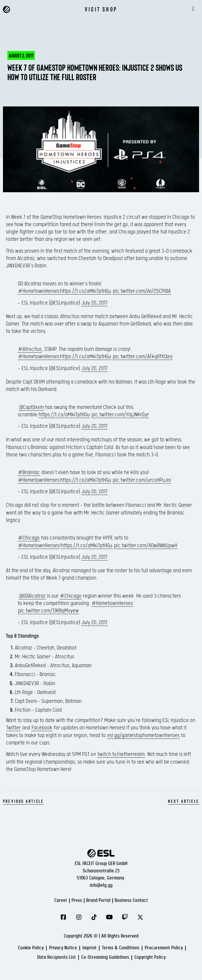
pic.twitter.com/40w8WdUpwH (146, 546)
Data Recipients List (57, 957)
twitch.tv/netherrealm (121, 754)
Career (61, 901)
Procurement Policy (164, 948)
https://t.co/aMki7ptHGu (85, 291)
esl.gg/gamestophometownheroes (143, 735)
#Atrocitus (30, 349)
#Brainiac (29, 472)
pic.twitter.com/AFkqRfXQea (143, 357)
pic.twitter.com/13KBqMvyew (48, 611)
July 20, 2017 (95, 303)
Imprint (89, 948)
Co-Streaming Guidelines (105, 957)
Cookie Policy (31, 948)
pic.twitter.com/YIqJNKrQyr (120, 415)
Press (77, 901)
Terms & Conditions (121, 948)
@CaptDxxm (31, 407)
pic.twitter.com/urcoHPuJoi (142, 480)
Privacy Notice (63, 948)
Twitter (13, 728)
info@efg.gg (101, 886)
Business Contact (131, 901)
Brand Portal (98, 901)
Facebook (42, 728)
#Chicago (29, 538)
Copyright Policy (150, 957)
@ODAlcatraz (32, 596)
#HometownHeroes (39, 291)
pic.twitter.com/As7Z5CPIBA (142, 291)
